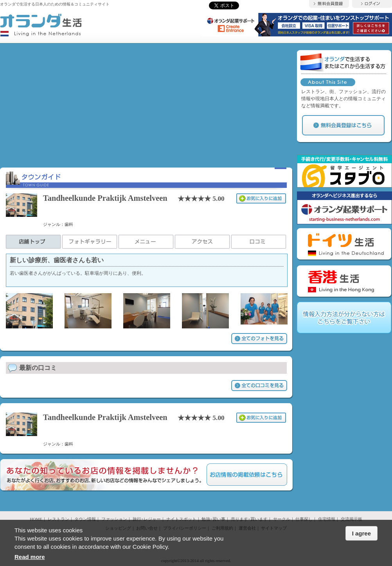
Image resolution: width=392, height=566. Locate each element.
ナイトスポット (181, 519)
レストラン (58, 519)
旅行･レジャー (147, 519)
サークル (282, 519)
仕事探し (304, 519)
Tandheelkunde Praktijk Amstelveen (105, 198)
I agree (361, 533)
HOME (36, 519)
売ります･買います (249, 519)
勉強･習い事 (213, 519)
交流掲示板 (352, 519)
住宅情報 (327, 519)
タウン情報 (85, 519)
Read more (30, 557)
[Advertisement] (147, 105)
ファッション (114, 519)
